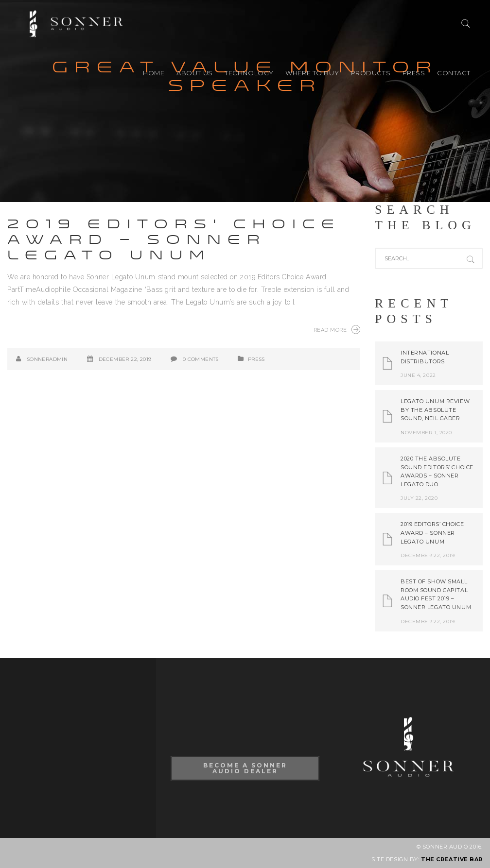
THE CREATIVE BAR (452, 859)
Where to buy (312, 73)
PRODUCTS (371, 73)
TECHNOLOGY (249, 73)
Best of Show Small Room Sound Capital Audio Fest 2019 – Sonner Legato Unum (436, 594)
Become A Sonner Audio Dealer (245, 768)
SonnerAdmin (47, 359)
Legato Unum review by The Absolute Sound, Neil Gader (435, 410)
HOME (154, 73)
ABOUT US (194, 73)
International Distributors (425, 357)
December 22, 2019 (125, 359)
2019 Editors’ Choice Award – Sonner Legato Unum (174, 240)
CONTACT (454, 73)
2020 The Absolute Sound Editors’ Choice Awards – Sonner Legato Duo (437, 471)
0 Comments (201, 359)
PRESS (414, 73)
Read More (337, 329)
